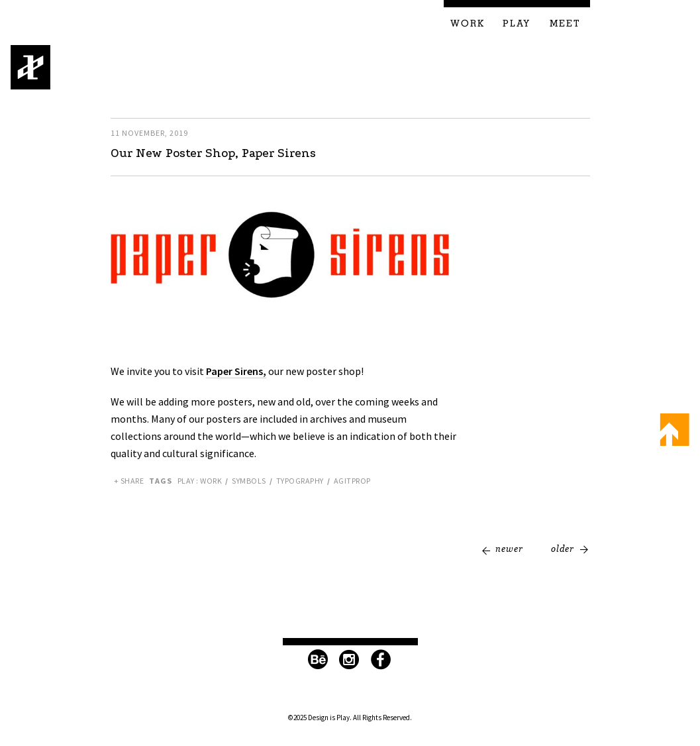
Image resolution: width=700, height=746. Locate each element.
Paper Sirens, (236, 371)
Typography (300, 481)
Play (517, 24)
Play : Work (200, 481)
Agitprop (352, 481)
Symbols (249, 481)
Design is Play (31, 67)
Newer (509, 549)
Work (468, 24)
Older (563, 549)
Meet (565, 24)
